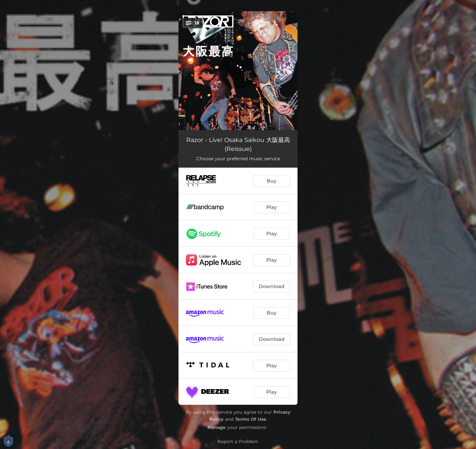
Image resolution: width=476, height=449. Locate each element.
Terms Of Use (251, 419)
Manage (217, 427)
